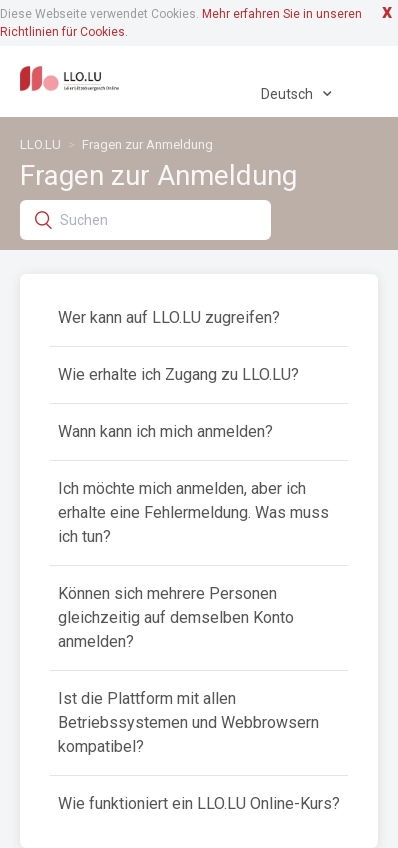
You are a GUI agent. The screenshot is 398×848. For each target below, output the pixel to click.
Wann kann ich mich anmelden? (165, 431)
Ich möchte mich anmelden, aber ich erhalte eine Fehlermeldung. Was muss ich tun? (193, 512)
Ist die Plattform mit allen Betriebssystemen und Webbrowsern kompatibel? (188, 722)
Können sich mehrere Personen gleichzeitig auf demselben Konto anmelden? (176, 617)
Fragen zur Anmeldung (147, 144)
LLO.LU (40, 144)
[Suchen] (145, 220)
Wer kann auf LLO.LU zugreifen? (169, 317)
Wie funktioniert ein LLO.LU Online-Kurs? (199, 803)
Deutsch (288, 94)
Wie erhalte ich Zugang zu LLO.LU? (178, 374)
